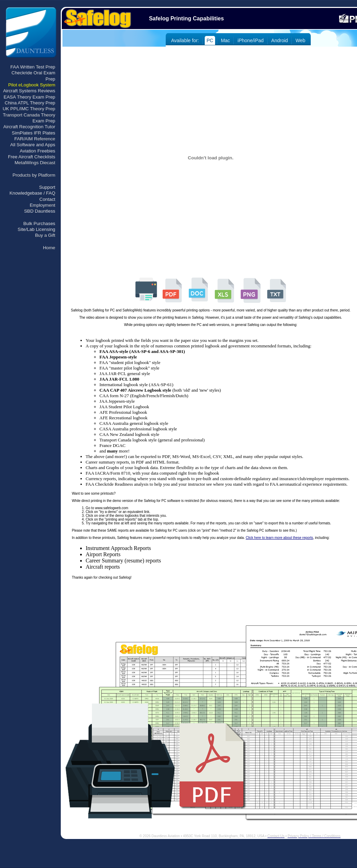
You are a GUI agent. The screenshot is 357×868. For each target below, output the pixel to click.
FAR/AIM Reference (35, 139)
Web (301, 40)
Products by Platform (34, 175)
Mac (225, 40)
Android (280, 40)
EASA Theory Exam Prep (30, 97)
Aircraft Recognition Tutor (29, 127)
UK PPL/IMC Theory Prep (29, 109)
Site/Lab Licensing (36, 229)
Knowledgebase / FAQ (32, 193)
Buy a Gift (45, 235)
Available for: (185, 40)
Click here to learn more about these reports (279, 538)
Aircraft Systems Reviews (29, 91)
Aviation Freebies (37, 151)
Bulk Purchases (39, 223)
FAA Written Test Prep (33, 67)
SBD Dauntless (40, 211)
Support (47, 187)
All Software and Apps (33, 145)
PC (210, 40)
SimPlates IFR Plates (33, 133)
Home (49, 248)
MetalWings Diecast (35, 163)
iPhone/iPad (251, 40)
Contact (47, 199)
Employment (42, 205)
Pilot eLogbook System (32, 85)
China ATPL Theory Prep (30, 103)
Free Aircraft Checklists (32, 157)
